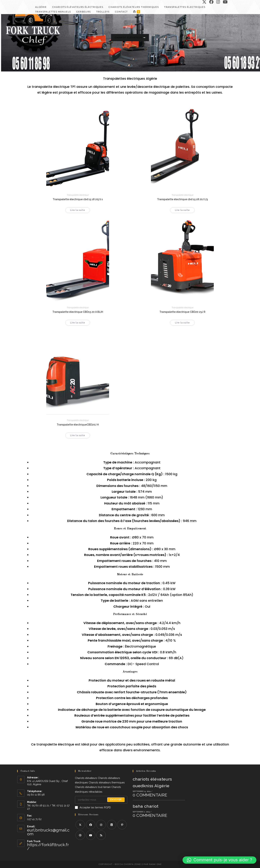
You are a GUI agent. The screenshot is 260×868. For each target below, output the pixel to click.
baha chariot (146, 806)
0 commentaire (150, 795)
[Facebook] (91, 825)
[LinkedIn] (112, 825)
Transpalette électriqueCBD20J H (78, 425)
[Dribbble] (80, 835)
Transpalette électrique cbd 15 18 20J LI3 (182, 199)
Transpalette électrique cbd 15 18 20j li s (78, 199)
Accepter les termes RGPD (93, 807)
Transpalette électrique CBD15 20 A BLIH (78, 312)
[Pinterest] (122, 825)
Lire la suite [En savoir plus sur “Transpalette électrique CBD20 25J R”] (182, 323)
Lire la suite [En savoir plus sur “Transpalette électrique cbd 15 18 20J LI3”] (182, 210)
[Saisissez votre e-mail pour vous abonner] (101, 800)
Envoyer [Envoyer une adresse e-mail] (116, 800)
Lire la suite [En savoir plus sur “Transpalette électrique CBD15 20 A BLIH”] (78, 323)
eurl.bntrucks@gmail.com (48, 832)
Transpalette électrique (78, 195)
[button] (219, 860)
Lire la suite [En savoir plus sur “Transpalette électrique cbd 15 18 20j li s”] (78, 210)
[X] (80, 825)
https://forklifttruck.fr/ (48, 846)
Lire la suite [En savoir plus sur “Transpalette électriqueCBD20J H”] (78, 435)
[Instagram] (101, 825)
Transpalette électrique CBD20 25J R (182, 312)
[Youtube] (91, 835)
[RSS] (101, 835)
